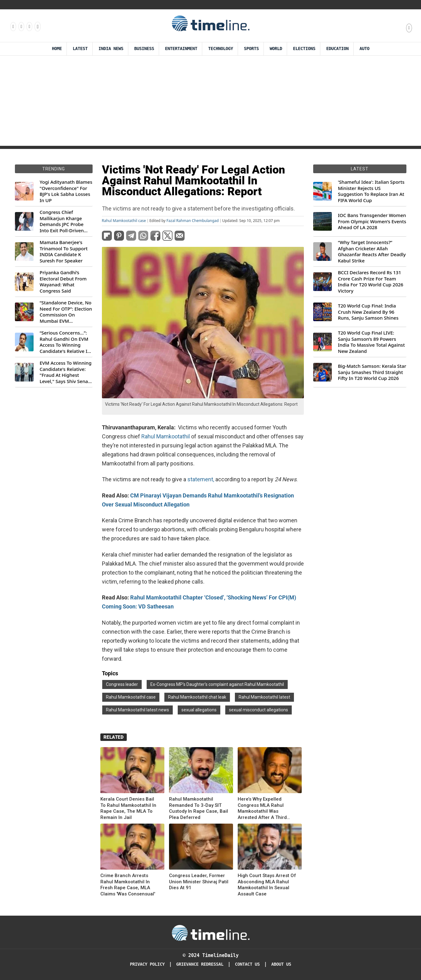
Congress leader (122, 684)
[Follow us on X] (29, 26)
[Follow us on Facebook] (13, 26)
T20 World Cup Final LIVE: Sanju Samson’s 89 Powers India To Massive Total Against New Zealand (371, 342)
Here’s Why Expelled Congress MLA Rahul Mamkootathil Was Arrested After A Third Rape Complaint (262, 808)
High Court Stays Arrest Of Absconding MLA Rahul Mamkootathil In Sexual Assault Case (267, 885)
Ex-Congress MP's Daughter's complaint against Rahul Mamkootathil (217, 684)
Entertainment (181, 49)
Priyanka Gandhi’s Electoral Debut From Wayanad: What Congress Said (63, 282)
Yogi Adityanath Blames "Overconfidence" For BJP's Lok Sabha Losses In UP (66, 191)
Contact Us (247, 964)
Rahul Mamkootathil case (124, 221)
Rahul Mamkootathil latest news (137, 710)
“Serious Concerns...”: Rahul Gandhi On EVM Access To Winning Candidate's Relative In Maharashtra (65, 342)
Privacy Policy (147, 964)
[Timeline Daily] (211, 932)
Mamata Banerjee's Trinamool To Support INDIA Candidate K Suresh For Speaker (64, 252)
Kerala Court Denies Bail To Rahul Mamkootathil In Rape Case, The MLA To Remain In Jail (128, 808)
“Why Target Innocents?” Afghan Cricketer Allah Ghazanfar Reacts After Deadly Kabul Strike (372, 252)
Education (337, 49)
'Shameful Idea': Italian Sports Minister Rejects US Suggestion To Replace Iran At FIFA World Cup (371, 191)
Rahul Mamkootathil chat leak (197, 697)
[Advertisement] (211, 102)
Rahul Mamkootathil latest (264, 697)
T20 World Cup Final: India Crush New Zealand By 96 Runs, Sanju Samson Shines (368, 312)
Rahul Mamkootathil (166, 436)
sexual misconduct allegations (259, 710)
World (276, 49)
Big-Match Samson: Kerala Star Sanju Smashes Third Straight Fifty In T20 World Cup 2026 (372, 372)
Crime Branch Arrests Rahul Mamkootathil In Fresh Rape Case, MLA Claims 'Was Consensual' (128, 885)
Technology (221, 49)
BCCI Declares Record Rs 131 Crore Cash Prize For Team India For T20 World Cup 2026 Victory (371, 282)
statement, (201, 479)
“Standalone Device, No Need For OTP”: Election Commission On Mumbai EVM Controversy (66, 312)
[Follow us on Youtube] (37, 26)
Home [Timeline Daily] (57, 49)
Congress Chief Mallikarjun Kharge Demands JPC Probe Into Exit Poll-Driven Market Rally (62, 221)
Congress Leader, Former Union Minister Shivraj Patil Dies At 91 (199, 882)
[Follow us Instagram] (21, 26)
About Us (281, 964)
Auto (364, 49)
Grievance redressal (200, 964)
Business (144, 49)
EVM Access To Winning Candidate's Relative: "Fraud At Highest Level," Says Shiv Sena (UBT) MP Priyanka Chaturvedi (66, 372)
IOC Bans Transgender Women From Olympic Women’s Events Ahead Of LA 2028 (372, 221)
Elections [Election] (304, 49)
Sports (251, 49)
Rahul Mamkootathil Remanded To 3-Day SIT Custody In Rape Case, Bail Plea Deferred (199, 808)
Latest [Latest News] (80, 49)
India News (111, 49)
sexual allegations (199, 710)
